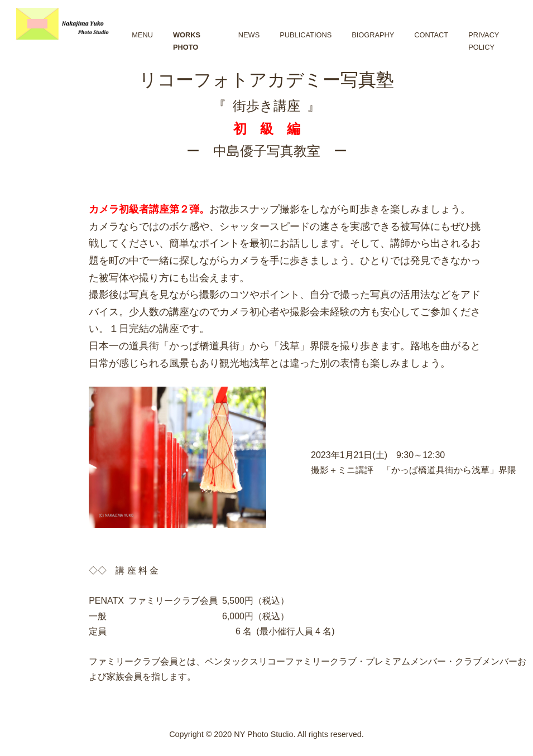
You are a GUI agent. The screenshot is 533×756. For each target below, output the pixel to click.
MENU (142, 35)
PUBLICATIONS (306, 35)
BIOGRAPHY (373, 35)
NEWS (249, 35)
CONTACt (431, 35)
